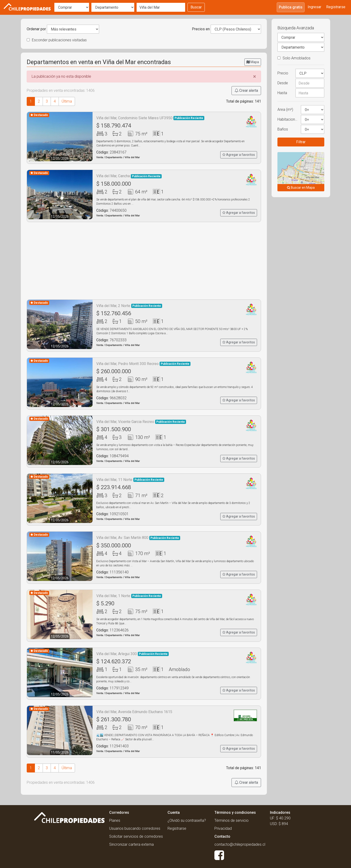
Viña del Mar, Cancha (129, 176)
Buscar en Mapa (301, 188)
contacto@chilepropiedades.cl (240, 844)
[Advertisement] (144, 261)
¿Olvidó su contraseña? (187, 820)
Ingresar (314, 7)
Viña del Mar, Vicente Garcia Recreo (141, 422)
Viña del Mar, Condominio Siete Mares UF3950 (150, 118)
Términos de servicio (232, 820)
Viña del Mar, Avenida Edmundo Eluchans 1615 (134, 712)
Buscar (196, 7)
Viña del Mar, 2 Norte (129, 306)
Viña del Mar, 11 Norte (130, 480)
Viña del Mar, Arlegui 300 (133, 654)
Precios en (201, 29)
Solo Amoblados (294, 58)
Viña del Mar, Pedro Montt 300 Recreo (143, 364)
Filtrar (301, 142)
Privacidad (223, 828)
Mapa (253, 62)
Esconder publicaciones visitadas (57, 40)
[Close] (255, 77)
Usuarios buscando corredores (135, 828)
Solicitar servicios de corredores (136, 836)
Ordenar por (36, 29)
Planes (115, 820)
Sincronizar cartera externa (131, 844)
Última (67, 101)
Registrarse (336, 7)
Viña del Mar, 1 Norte (129, 596)
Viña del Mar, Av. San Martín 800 (138, 538)
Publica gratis (291, 7)
